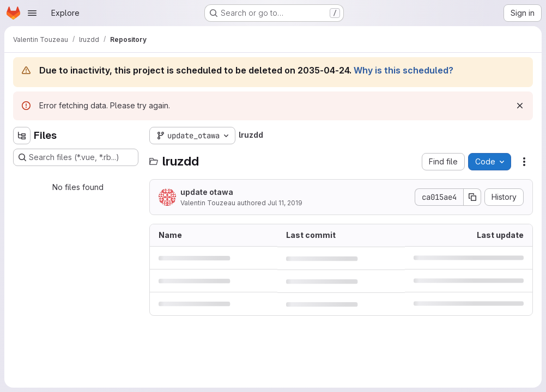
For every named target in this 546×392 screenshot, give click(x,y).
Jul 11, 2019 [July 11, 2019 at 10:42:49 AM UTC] (285, 203)
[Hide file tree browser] (22, 136)
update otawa (207, 192)
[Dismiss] (520, 106)
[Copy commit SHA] (472, 197)
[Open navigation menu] (32, 13)
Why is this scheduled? (404, 70)
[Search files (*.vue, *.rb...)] (76, 157)
